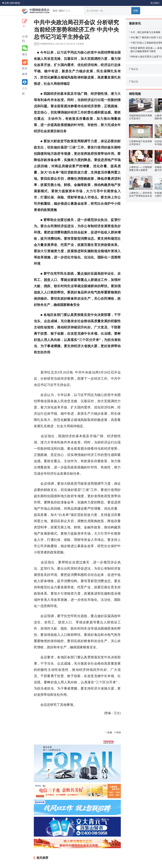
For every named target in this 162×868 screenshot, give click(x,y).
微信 (25, 51)
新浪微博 (25, 67)
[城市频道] (15, 3)
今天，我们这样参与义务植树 (145, 32)
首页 (55, 11)
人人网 (25, 87)
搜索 (136, 11)
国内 (61, 11)
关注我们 (155, 3)
